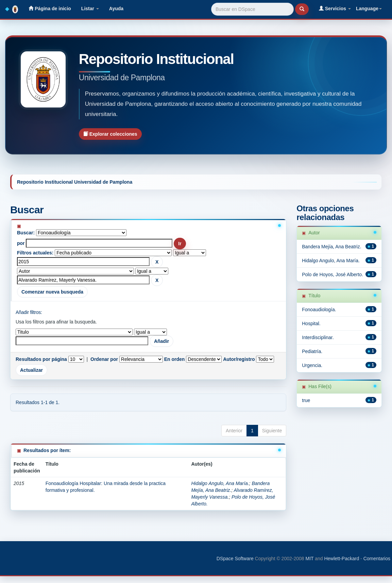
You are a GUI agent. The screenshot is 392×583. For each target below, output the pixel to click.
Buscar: (26, 233)
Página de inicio (50, 8)
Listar (90, 9)
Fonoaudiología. (319, 310)
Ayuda (116, 9)
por (21, 243)
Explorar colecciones (110, 134)
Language (369, 9)
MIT (309, 559)
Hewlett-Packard (342, 559)
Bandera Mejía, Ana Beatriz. (331, 247)
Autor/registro (239, 359)
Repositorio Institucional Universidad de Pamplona (75, 182)
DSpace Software (235, 559)
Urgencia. (312, 365)
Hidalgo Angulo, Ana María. (220, 483)
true (306, 400)
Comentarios (377, 559)
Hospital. (311, 323)
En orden (175, 359)
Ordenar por (104, 359)
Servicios (335, 8)
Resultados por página (41, 359)
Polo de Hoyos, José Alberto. (333, 274)
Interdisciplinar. (318, 337)
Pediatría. (312, 351)
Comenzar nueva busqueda (52, 292)
